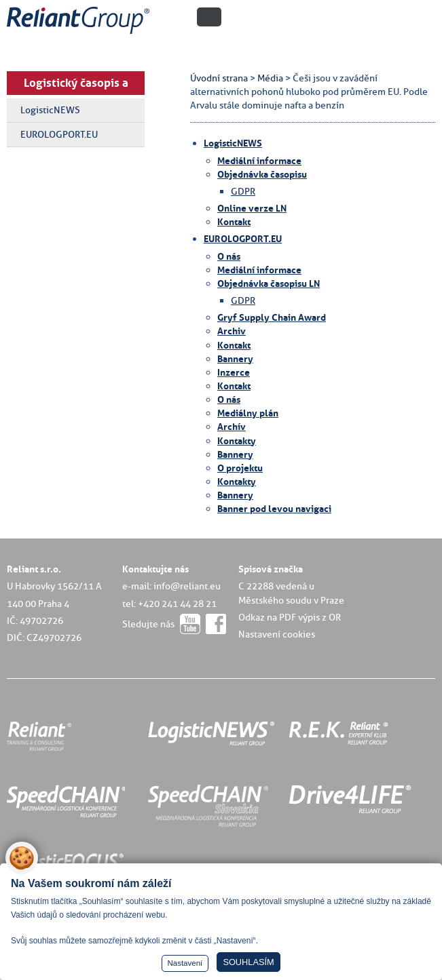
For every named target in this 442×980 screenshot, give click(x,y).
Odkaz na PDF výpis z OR (290, 617)
